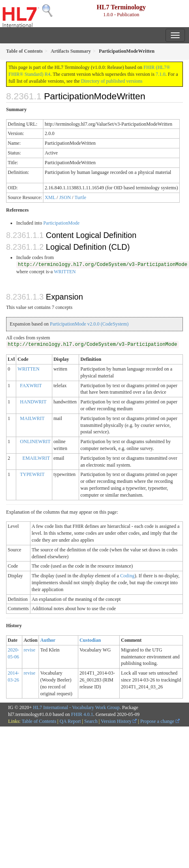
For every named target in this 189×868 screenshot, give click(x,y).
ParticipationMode (61, 223)
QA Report (70, 721)
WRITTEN (65, 272)
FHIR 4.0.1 (82, 714)
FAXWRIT (31, 386)
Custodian (90, 640)
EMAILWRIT (36, 458)
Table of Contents (39, 721)
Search (91, 721)
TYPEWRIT (32, 474)
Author (48, 640)
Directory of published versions (112, 81)
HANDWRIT (33, 402)
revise (29, 650)
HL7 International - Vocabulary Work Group (76, 707)
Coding (127, 576)
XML (50, 197)
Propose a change (160, 721)
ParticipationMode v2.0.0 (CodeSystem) (89, 324)
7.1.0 (161, 74)
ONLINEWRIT (35, 442)
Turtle (81, 197)
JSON (65, 197)
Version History (119, 721)
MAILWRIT (32, 418)
